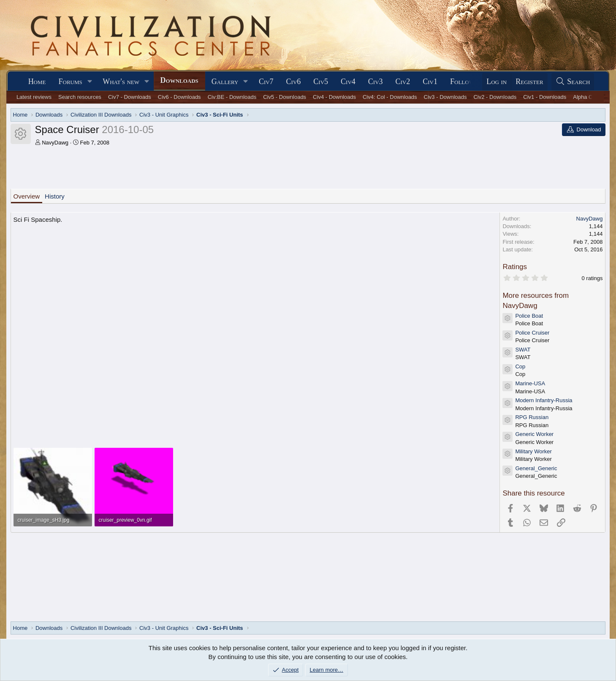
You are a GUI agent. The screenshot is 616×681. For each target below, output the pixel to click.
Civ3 (376, 82)
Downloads (179, 80)
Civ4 (348, 82)
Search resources (80, 97)
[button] (90, 82)
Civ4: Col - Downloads (390, 97)
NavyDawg (55, 143)
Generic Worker (534, 434)
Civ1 (430, 82)
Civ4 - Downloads (334, 97)
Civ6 (294, 82)
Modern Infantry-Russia (544, 400)
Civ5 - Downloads (285, 97)
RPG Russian (532, 417)
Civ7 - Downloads (130, 97)
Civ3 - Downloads (445, 97)
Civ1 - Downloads (545, 97)
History (55, 196)
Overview (27, 196)
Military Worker (533, 451)
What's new (121, 82)
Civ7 (266, 82)
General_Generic (536, 468)
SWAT (523, 350)
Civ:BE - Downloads (232, 97)
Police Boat (529, 316)
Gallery (225, 82)
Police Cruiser (532, 333)
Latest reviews (34, 97)
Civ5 (321, 82)
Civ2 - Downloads (495, 97)
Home (37, 82)
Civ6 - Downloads (179, 97)
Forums (71, 82)
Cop (520, 366)
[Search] (573, 82)
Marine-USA (530, 383)
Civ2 (403, 82)
